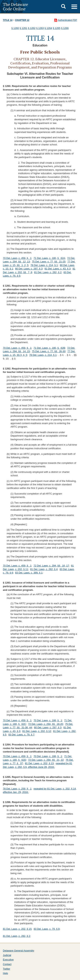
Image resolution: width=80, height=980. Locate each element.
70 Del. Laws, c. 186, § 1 (48, 720)
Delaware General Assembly (19, 951)
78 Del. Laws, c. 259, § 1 (17, 789)
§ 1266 (65, 28)
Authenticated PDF (67, 20)
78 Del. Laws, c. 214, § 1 (44, 265)
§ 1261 (23, 28)
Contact (7, 964)
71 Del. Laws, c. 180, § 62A (49, 258)
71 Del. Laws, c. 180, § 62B (49, 348)
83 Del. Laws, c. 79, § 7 (21, 735)
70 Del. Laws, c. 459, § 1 (17, 258)
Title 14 (8, 20)
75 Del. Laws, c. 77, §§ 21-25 (49, 262)
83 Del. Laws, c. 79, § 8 (47, 929)
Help (5, 973)
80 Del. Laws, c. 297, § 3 (29, 269)
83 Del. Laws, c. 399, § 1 (29, 573)
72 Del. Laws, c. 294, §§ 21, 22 (46, 760)
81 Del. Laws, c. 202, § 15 (17, 929)
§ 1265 (57, 28)
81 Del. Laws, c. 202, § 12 (37, 731)
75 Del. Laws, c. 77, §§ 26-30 (49, 351)
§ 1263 (40, 28)
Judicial (7, 955)
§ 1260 (15, 28)
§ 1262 (32, 28)
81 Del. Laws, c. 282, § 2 (48, 272)
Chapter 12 (22, 20)
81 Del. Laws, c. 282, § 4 (44, 569)
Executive (8, 960)
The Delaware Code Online (15, 7)
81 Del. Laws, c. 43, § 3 (57, 269)
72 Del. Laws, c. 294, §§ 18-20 (46, 724)
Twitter (6, 969)
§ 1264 (48, 28)
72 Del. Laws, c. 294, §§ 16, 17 (51, 566)
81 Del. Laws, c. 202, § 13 (39, 763)
